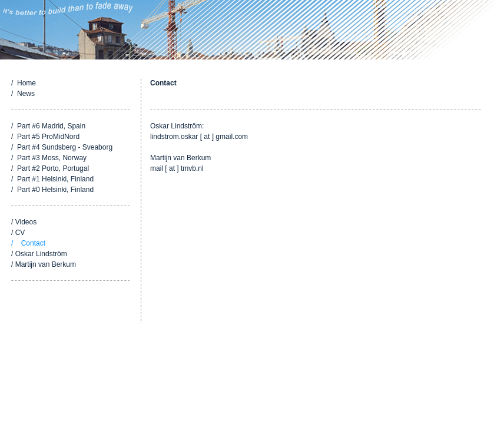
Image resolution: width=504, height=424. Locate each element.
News (26, 94)
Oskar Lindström (41, 254)
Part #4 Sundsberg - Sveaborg (65, 147)
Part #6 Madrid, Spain (51, 126)
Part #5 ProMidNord (48, 137)
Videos (26, 222)
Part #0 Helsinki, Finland (55, 190)
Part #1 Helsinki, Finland (55, 179)
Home (26, 83)
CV (20, 233)
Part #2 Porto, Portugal (53, 168)
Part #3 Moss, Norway (52, 158)
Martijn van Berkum (46, 264)
